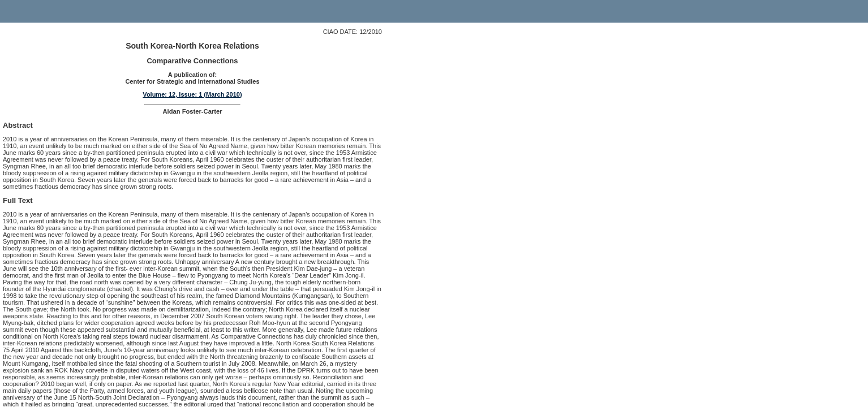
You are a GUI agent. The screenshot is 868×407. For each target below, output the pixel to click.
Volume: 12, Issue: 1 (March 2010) (192, 94)
